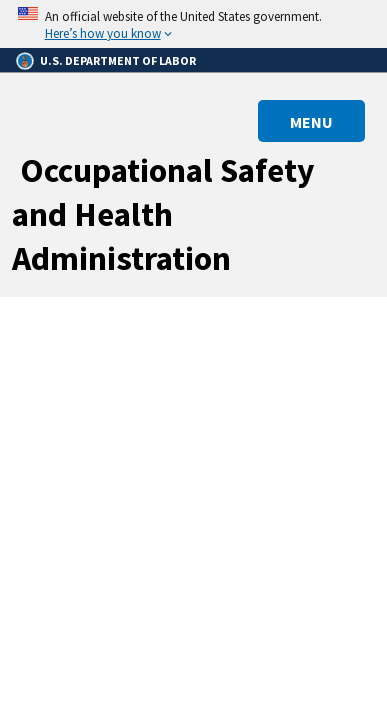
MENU (311, 122)
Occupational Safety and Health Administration (163, 214)
